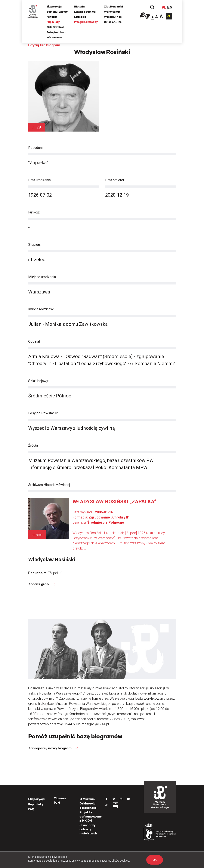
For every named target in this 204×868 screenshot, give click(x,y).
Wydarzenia (55, 38)
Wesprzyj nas (114, 17)
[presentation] (3, 393)
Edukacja (81, 17)
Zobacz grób (39, 584)
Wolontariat (113, 12)
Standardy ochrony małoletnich (88, 829)
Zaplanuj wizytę (58, 12)
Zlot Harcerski (114, 7)
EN (169, 7)
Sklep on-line (114, 22)
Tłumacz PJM (60, 800)
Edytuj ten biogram (44, 45)
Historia (80, 7)
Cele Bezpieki (56, 27)
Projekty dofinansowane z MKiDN (91, 816)
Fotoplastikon (57, 32)
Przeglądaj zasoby (87, 22)
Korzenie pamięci (86, 12)
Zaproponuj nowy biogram (50, 748)
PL (163, 7)
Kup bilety (54, 22)
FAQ (31, 809)
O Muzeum (87, 799)
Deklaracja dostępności (88, 806)
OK (155, 860)
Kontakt (53, 17)
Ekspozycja (55, 7)
